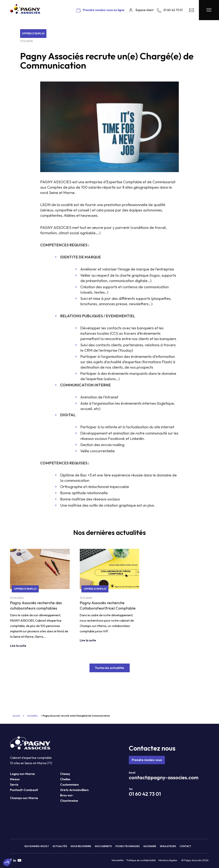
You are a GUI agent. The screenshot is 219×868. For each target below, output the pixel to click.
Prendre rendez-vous (147, 760)
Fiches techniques (128, 846)
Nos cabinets (103, 846)
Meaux (15, 779)
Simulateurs (168, 846)
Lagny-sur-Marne (22, 774)
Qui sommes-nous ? (37, 846)
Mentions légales (168, 860)
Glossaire (150, 846)
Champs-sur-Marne (24, 798)
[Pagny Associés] (25, 12)
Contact (185, 846)
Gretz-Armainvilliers (74, 790)
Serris (14, 785)
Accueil (16, 716)
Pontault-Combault (24, 790)
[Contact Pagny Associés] (192, 11)
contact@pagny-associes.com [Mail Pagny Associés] (164, 777)
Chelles (65, 779)
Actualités (33, 716)
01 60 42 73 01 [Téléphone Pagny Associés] (145, 794)
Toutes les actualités (110, 668)
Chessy (65, 774)
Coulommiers (69, 785)
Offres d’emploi (33, 33)
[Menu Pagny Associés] (209, 10)
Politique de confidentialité (141, 860)
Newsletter (118, 860)
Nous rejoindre (81, 846)
